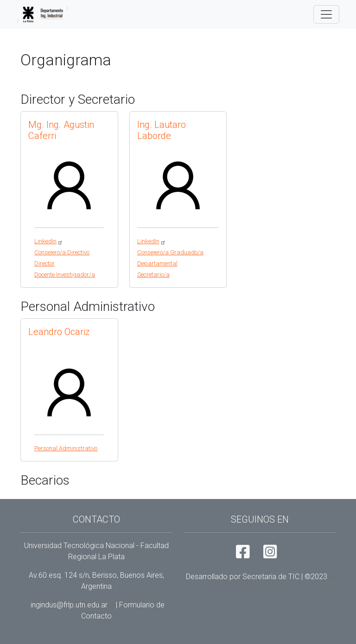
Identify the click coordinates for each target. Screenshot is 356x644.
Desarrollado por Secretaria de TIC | (260, 577)
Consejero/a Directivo (62, 252)
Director (44, 263)
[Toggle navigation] (326, 14)
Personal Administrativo (66, 448)
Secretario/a (153, 275)
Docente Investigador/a (65, 275)
